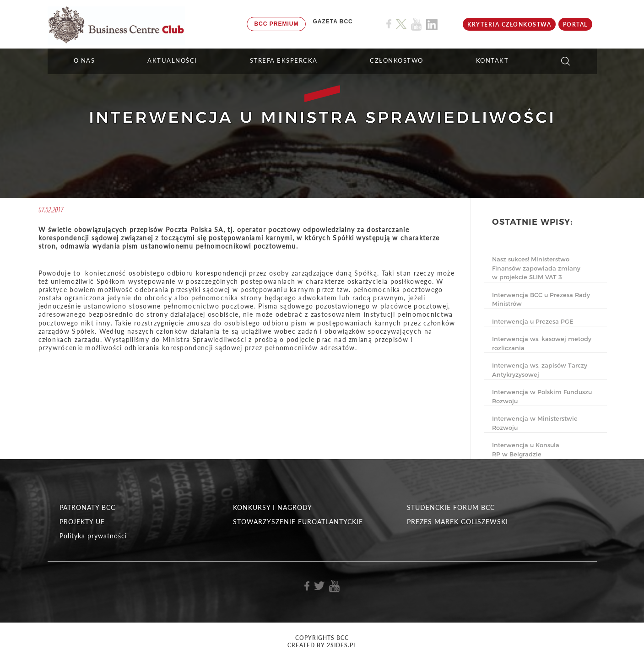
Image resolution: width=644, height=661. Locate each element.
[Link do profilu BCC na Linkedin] (432, 24)
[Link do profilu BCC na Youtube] (416, 24)
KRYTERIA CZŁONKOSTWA (509, 24)
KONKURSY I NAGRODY (273, 507)
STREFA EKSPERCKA (284, 60)
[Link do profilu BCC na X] (401, 24)
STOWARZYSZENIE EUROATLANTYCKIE (298, 522)
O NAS (84, 60)
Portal (575, 24)
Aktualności (172, 60)
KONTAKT (492, 60)
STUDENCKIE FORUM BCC (451, 507)
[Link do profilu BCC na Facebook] (389, 24)
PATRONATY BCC (87, 507)
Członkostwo (397, 60)
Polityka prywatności (93, 536)
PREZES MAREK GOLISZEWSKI (457, 522)
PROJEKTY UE (82, 522)
